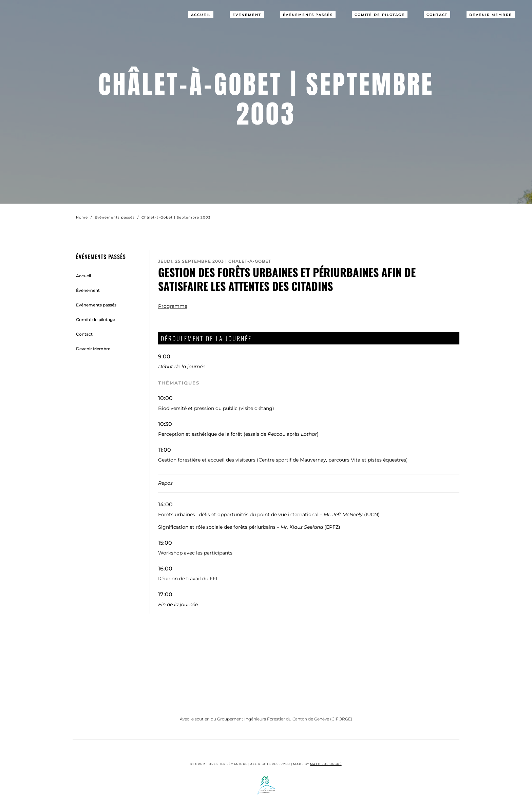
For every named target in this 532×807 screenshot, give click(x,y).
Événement (247, 15)
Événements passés (308, 15)
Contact (437, 15)
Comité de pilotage (380, 15)
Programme (173, 306)
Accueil (201, 15)
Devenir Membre (491, 15)
